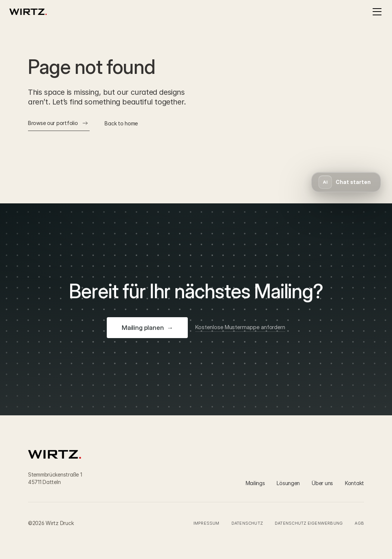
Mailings (255, 483)
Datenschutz (247, 523)
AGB (359, 523)
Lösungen (288, 483)
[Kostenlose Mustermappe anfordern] (240, 328)
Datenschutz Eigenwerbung (309, 523)
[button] (346, 182)
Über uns (322, 483)
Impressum (206, 523)
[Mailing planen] (147, 328)
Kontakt (354, 483)
